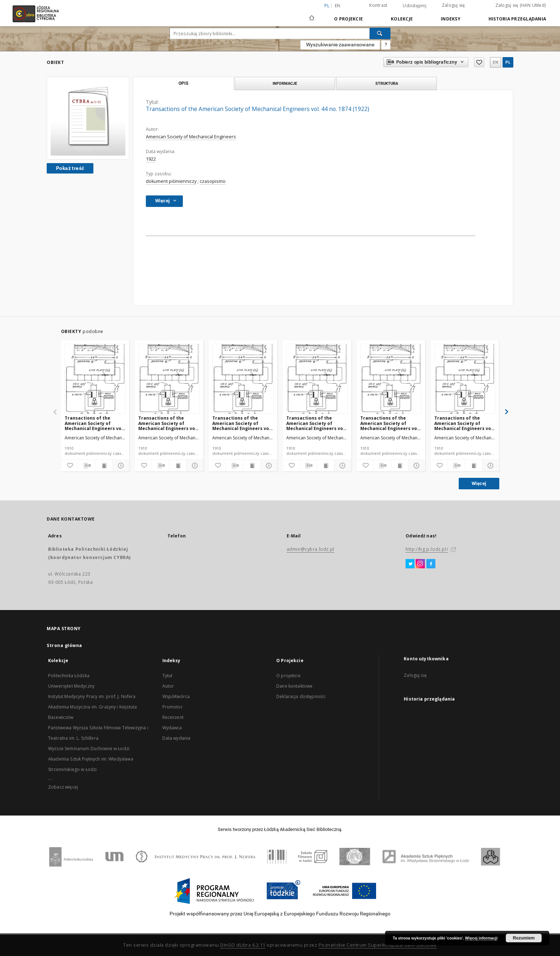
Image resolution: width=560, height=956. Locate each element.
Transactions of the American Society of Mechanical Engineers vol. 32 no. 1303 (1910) (168, 423)
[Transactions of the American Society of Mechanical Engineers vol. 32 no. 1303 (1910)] (169, 379)
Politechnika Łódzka (69, 676)
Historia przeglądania (517, 19)
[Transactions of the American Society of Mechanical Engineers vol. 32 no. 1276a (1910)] (95, 379)
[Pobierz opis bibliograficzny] (86, 466)
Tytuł (167, 676)
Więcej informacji (481, 938)
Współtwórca (176, 696)
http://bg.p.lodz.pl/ (427, 549)
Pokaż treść (70, 168)
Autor (168, 686)
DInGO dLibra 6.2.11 (243, 945)
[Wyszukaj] (380, 33)
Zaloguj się (453, 5)
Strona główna (64, 645)
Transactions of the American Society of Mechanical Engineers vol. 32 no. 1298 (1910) (390, 423)
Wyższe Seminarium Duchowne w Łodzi (89, 749)
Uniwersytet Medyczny (71, 686)
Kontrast (378, 5)
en (338, 6)
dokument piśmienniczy (171, 181)
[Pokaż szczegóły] (120, 466)
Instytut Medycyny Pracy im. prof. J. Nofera (92, 696)
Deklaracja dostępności (301, 696)
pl (508, 62)
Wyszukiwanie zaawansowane (340, 45)
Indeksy (451, 19)
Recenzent (173, 717)
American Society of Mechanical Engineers (191, 137)
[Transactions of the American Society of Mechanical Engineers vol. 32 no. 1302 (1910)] (317, 379)
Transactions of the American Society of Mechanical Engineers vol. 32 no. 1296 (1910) (464, 423)
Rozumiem (524, 938)
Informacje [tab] (285, 83)
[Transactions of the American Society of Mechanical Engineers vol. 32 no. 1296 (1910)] (465, 379)
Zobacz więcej (63, 787)
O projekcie (288, 676)
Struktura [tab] (387, 83)
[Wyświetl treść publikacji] (104, 466)
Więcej (479, 483)
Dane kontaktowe (294, 686)
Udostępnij (415, 6)
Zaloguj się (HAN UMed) (521, 5)
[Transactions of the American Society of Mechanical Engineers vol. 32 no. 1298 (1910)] (391, 379)
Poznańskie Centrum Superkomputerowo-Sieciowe (378, 945)
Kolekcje (402, 19)
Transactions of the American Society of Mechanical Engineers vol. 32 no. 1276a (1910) (94, 423)
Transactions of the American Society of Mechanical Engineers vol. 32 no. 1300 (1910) (242, 423)
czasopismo (213, 181)
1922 (151, 159)
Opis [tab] (183, 83)
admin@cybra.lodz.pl (311, 549)
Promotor (173, 707)
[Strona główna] (312, 15)
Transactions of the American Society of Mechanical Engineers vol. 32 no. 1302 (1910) (316, 423)
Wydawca (172, 728)
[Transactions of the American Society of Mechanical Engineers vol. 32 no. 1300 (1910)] (243, 379)
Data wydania (177, 738)
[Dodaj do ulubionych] (70, 466)
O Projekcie (348, 19)
